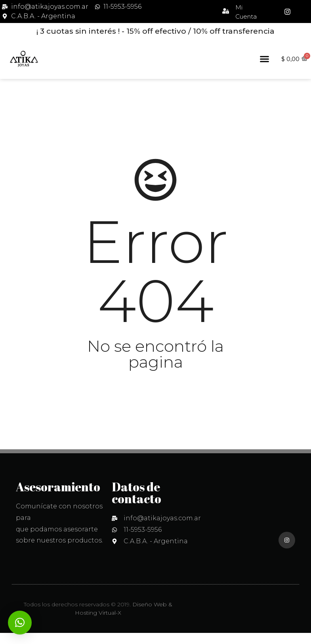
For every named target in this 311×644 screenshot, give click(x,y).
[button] (265, 59)
